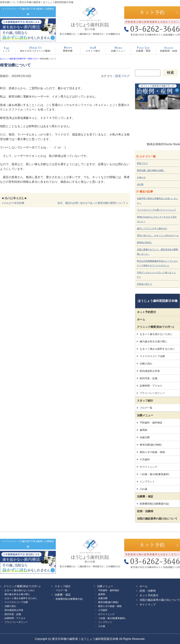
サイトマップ (148, 605)
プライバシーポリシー (152, 393)
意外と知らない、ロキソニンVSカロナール (158, 235)
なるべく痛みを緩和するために (157, 349)
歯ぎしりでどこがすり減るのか (152, 228)
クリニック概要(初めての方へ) (34, 50)
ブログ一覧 (146, 408)
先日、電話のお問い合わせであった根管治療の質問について (91, 203)
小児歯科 (145, 459)
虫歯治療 (145, 437)
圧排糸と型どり (145, 284)
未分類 (140, 184)
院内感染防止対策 (150, 371)
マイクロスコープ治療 (64, 50)
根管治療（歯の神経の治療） (151, 170)
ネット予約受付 (146, 312)
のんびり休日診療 (14, 203)
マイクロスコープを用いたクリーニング (156, 210)
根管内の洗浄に (145, 242)
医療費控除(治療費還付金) (154, 504)
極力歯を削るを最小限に (154, 341)
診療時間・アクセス (151, 386)
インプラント (147, 482)
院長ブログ (122, 76)
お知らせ (141, 177)
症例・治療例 (145, 511)
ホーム (8, 50)
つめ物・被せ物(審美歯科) (154, 474)
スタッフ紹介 (89, 50)
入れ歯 (143, 489)
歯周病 (143, 430)
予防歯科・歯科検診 (151, 423)
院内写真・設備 (148, 378)
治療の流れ (146, 364)
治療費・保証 (140, 50)
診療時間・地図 (166, 50)
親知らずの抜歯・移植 (152, 452)
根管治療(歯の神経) (151, 445)
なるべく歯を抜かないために (156, 334)
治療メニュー (115, 50)
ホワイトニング (148, 467)
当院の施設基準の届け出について (157, 519)
